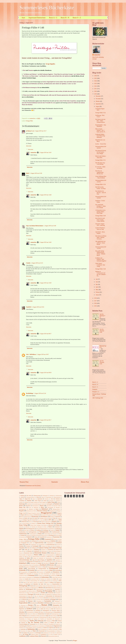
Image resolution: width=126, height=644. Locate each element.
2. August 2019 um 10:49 (50, 226)
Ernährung (58, 529)
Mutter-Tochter (43, 586)
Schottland (38, 611)
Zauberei (25, 633)
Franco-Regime (59, 535)
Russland (43, 607)
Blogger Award (23, 513)
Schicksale (21, 611)
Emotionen (57, 527)
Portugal (53, 600)
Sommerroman (41, 614)
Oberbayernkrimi (22, 596)
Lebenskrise (36, 574)
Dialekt (43, 522)
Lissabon (27, 579)
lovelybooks (43, 634)
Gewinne (28, 546)
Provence (30, 601)
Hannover (58, 550)
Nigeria (28, 593)
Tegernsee (36, 619)
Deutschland (36, 522)
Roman (44, 605)
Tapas (59, 617)
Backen (21, 506)
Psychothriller (48, 601)
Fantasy (40, 534)
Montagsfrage (23, 586)
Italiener (35, 558)
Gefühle (31, 543)
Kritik (38, 570)
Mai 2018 (30, 582)
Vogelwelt (51, 628)
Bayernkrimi (49, 506)
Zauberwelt (31, 633)
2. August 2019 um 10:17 (40, 131)
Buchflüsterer (44, 517)
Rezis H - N (65, 18)
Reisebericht (33, 603)
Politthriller (47, 600)
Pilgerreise (30, 600)
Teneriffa (42, 619)
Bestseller (58, 507)
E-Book (57, 525)
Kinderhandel (33, 563)
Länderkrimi (48, 581)
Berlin (42, 507)
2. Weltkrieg (22, 496)
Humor (36, 555)
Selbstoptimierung (49, 612)
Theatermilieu (49, 619)
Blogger (59, 511)
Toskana (52, 623)
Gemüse (27, 544)
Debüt (60, 520)
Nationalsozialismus (40, 589)
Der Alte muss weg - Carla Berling (100, 164)
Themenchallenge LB (23, 621)
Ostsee (30, 598)
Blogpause (59, 513)
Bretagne (60, 515)
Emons (50, 527)
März (97, 290)
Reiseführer (41, 603)
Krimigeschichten (42, 569)
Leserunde (46, 576)
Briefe (22, 517)
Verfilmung (21, 628)
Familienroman (23, 534)
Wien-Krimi (23, 631)
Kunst (51, 570)
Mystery (55, 586)
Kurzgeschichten (33, 572)
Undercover (58, 624)
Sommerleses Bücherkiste (47, 8)
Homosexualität (22, 555)
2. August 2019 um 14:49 (45, 242)
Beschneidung (50, 507)
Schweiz (37, 612)
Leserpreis (40, 576)
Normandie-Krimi (23, 594)
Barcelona (28, 506)
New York (58, 591)
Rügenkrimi (22, 609)
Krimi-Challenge (31, 569)
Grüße (26, 550)
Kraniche (27, 567)
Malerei (47, 582)
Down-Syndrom (26, 523)
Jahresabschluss (49, 558)
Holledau (52, 553)
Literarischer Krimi (35, 579)
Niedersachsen (22, 593)
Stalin (28, 616)
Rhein (38, 605)
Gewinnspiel (35, 546)
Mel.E (28, 173)
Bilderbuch (45, 509)
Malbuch (41, 582)
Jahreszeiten (57, 558)
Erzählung (39, 530)
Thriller (32, 621)
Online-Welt (30, 596)
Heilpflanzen (37, 551)
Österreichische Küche (53, 636)
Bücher (26, 518)
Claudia (28, 263)
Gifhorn (49, 546)
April (97, 287)
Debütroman (24, 522)
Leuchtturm (53, 576)
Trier (37, 624)
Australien (29, 504)
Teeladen (29, 619)
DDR (46, 520)
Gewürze (43, 546)
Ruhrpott (38, 607)
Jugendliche (58, 560)
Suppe (47, 616)
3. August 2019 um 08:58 (45, 373)
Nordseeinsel (51, 593)
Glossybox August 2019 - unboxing (100, 225)
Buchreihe (58, 517)
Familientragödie (33, 534)
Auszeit (43, 504)
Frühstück (56, 539)
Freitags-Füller (29, 121)
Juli (97, 279)
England (21, 529)
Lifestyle (21, 579)
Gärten (31, 550)
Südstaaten (36, 617)
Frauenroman (56, 537)
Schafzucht (58, 609)
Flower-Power (44, 535)
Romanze (27, 607)
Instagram (95, 389)
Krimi (21, 568)
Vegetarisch (57, 626)
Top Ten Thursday (34, 622)
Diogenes (54, 522)
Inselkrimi (43, 556)
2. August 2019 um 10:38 (36, 173)
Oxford (41, 598)
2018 (96, 298)
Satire (52, 609)
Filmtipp (60, 534)
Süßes (50, 617)
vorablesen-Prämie (34, 636)
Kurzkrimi (41, 572)
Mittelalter (36, 584)
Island (58, 556)
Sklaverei (29, 614)
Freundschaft (48, 539)
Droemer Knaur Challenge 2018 (45, 523)
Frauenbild (42, 537)
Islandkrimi (22, 558)
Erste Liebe (26, 530)
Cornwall (34, 520)
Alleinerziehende (57, 497)
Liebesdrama (36, 577)
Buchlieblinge (30, 393)
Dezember (98, 96)
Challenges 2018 (43, 518)
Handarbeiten (51, 550)
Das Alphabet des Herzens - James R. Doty (101, 193)
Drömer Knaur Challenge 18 (36, 525)
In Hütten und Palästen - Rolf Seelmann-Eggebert (101, 259)
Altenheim (47, 499)
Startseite (55, 482)
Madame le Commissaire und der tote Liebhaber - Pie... (101, 274)
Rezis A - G (53, 18)
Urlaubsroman (49, 626)
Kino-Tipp (46, 563)
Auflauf (59, 502)
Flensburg (34, 535)
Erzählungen (46, 530)
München (21, 589)
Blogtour (23, 515)
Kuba (42, 570)
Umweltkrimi (51, 624)
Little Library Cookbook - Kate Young (100, 265)
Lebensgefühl (29, 574)
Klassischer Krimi (28, 565)
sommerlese (33, 153)
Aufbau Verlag (51, 502)
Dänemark (51, 525)
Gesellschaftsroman (50, 544)
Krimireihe (22, 570)
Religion (54, 603)
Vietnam (45, 628)
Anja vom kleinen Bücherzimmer (35, 226)
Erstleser (32, 530)
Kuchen (46, 570)
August (98, 106)
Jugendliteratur (22, 562)
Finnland (22, 535)
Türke (41, 624)
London (54, 579)
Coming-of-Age (26, 520)
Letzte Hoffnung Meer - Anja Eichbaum (101, 177)
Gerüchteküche (41, 544)
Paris (45, 598)
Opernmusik (41, 596)
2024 (96, 81)
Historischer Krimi (28, 553)
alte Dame (53, 633)
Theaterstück (57, 619)
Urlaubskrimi (34, 626)
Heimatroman (44, 551)
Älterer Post (85, 482)
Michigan (21, 584)
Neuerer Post (24, 482)
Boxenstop (49, 515)
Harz (24, 551)
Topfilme (46, 623)
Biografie (21, 511)
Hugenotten (30, 555)
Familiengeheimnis (33, 532)
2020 (96, 91)
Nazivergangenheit (23, 591)
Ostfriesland (57, 596)
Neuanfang (40, 591)
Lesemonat (31, 575)
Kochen (52, 565)
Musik (32, 586)
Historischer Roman (40, 553)
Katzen (55, 562)
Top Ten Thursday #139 (102, 362)
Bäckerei (21, 518)
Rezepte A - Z (96, 392)
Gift (53, 546)
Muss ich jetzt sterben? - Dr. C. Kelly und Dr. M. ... (101, 130)
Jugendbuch (50, 560)
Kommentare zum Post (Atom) (33, 486)
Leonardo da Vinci (23, 576)
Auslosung (22, 504)
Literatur (42, 579)
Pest (20, 600)
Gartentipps (41, 541)
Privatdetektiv (22, 601)
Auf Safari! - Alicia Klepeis (100, 233)
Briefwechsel (27, 517)
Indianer (21, 556)
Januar (97, 295)
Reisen (48, 603)
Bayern (42, 506)
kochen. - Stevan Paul (101, 144)
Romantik (21, 607)
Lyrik (43, 581)
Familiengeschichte (44, 532)
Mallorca (52, 582)
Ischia (53, 556)
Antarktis (21, 502)
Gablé (22, 541)
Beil (30, 507)
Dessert (30, 522)
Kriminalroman (54, 568)
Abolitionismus (59, 496)
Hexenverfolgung (57, 551)
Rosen (33, 607)
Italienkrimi (41, 558)
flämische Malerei (35, 634)
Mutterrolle (50, 586)
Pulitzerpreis (57, 601)
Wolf (20, 633)
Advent (22, 497)
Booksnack (37, 515)
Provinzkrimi (39, 601)
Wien (61, 629)
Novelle (38, 594)
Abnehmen (52, 496)
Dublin (45, 525)
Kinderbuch (23, 563)
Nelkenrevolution (32, 591)
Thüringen (48, 621)
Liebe (58, 575)
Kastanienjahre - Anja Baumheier (101, 126)
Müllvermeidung (57, 588)
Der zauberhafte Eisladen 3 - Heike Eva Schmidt (100, 206)
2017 (96, 301)
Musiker (37, 586)
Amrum (45, 501)
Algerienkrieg (49, 497)
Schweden (22, 612)
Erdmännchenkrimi (44, 529)
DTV (50, 520)
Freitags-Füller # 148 (100, 269)
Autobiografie (49, 504)
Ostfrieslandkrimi (23, 598)
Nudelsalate (49, 594)
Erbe (37, 529)
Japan (34, 560)
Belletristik (36, 507)
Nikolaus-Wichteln (35, 593)
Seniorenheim (57, 612)
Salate (42, 609)
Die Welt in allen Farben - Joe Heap (100, 188)
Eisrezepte (40, 527)
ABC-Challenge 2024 (98, 398)
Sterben (38, 616)
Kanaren (42, 562)
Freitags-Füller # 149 (100, 216)
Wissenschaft (42, 631)
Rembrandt (60, 603)
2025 (96, 78)
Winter (34, 631)
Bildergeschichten (56, 509)
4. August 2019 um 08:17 (45, 420)
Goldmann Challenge (44, 548)
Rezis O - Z (77, 18)
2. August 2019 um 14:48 (45, 195)
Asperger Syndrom (34, 502)
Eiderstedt (21, 527)
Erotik (21, 530)
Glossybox (22, 548)
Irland (48, 556)
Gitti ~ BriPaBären (31, 354)
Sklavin (34, 614)
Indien (26, 556)
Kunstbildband (58, 570)
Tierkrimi (60, 621)
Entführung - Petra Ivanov (100, 116)
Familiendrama (22, 532)
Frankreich (29, 537)
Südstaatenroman (43, 617)
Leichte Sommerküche (45, 574)
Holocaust (58, 553)
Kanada (36, 562)
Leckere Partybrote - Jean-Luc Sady (100, 229)
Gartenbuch (27, 541)
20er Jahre (29, 496)
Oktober (98, 101)
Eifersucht (27, 527)
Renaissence (23, 605)
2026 (96, 76)
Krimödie (32, 570)
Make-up (36, 582)
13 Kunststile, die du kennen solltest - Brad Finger (100, 212)
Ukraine (45, 624)
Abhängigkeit (45, 496)
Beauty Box (22, 507)
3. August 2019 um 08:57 (45, 334)
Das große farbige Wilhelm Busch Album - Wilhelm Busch (100, 253)
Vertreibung (39, 628)
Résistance (49, 607)
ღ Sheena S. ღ (30, 131)
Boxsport (54, 515)
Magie (25, 582)
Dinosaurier (48, 522)
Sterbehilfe (33, 616)
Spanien (48, 614)
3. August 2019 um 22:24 (40, 393)
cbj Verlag (25, 634)
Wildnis (29, 631)
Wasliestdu (23, 629)
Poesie (35, 600)
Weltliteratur (44, 629)
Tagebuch (54, 617)
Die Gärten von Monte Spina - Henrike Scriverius (101, 237)
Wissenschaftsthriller (51, 631)
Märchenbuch (49, 588)
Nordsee (43, 593)
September (98, 104)
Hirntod (21, 553)
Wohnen (59, 631)
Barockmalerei (35, 506)
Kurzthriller (48, 572)
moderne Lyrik (57, 634)
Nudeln (43, 594)
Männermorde (34, 588)
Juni (97, 282)
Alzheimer (58, 499)
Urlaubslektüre (41, 626)
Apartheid (26, 502)
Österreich (43, 636)
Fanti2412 (29, 307)
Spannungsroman (55, 614)
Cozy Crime (40, 520)
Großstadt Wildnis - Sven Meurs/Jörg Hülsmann (100, 136)
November (98, 99)
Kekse (59, 562)
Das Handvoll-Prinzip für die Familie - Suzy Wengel (101, 152)
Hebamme (29, 551)
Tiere (53, 621)
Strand (43, 616)
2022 (96, 86)
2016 (96, 303)
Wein (39, 629)
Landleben (21, 574)
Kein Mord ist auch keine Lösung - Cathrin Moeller (100, 220)
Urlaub (28, 626)
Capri (31, 518)
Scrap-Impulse (50, 64)
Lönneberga (55, 581)
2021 (96, 89)
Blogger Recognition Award (34, 513)
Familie (57, 530)
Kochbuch (43, 565)
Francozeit (23, 537)
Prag (59, 600)
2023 (96, 84)
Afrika (38, 497)
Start (23, 18)
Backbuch (57, 504)
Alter (52, 499)
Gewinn (21, 546)
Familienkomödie (56, 532)
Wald (56, 628)
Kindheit (40, 563)
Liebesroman (45, 577)
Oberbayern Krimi (56, 594)
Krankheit (33, 567)
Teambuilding (22, 619)
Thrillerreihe (40, 621)
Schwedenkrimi (30, 612)
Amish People (38, 501)
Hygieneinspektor (51, 555)
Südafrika (21, 617)
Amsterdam (51, 501)
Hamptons (44, 550)
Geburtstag (47, 541)
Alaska (43, 497)
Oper (36, 596)
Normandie (58, 593)
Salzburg (47, 609)
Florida (39, 535)
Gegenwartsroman (39, 543)
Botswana (43, 515)
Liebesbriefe (29, 577)
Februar (98, 292)
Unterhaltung (22, 626)
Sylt (58, 616)
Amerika (29, 501)
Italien (28, 558)
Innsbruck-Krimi (36, 556)
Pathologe (58, 598)
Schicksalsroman (29, 611)
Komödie (58, 565)
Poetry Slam (40, 600)
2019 (96, 94)
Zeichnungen (38, 633)
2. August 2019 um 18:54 (38, 307)
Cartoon (36, 518)
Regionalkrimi (23, 603)
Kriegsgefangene (51, 567)
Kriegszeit (58, 567)
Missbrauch (28, 584)
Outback (36, 598)
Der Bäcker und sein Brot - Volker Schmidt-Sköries (100, 121)
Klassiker (52, 563)
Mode (42, 584)
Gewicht (58, 544)
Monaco (48, 584)
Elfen (45, 527)
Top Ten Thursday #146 (102, 331)
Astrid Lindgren (42, 502)
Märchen (41, 588)
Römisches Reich (57, 607)
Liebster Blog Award (56, 577)
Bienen (37, 509)
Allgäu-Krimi (27, 499)
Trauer (58, 623)
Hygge (44, 555)
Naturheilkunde (49, 589)
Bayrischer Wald (57, 506)
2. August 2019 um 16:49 (45, 283)
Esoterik (52, 530)
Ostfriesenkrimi (49, 596)
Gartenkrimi (34, 541)
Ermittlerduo (51, 529)
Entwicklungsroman (30, 529)
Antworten (29, 146)
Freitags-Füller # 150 (100, 184)
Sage (37, 609)
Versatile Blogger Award (30, 628)
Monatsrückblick (56, 584)
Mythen (28, 588)
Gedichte (53, 541)
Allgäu (21, 499)
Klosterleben (36, 565)
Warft (61, 628)
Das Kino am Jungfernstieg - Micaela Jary (100, 172)
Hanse (20, 551)
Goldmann (34, 548)
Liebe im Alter (22, 577)
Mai (97, 284)
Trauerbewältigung (23, 624)
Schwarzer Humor (56, 611)
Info (30, 556)
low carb (50, 634)
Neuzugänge (49, 591)
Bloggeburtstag (53, 511)
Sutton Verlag (53, 616)
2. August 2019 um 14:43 (45, 153)
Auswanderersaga (36, 504)
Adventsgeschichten (30, 497)
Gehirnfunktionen (50, 543)
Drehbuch (33, 523)
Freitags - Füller (23, 539)
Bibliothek (31, 509)
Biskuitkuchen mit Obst (31, 511)
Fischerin (28, 535)
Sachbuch (29, 609)
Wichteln (56, 629)
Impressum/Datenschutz (37, 18)
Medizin (58, 582)
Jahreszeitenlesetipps (24, 560)
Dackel (56, 520)
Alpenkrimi (40, 499)
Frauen (36, 537)
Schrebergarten (46, 611)
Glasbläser (58, 546)
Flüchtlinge (51, 535)
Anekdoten (58, 501)
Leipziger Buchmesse (56, 574)
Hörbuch (58, 555)
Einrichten (34, 527)
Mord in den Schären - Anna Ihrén (101, 157)
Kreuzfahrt (39, 567)
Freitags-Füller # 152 (100, 113)
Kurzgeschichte (24, 572)
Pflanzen (24, 600)
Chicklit (49, 518)
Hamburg (36, 550)
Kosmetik (21, 567)
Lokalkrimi (48, 579)
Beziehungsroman (23, 509)
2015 (96, 306)
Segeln (42, 612)
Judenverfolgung (41, 560)
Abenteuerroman (37, 496)
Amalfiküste (22, 501)
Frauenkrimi (49, 537)
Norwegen (31, 594)
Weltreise (50, 629)
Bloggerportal (46, 513)
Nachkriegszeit (29, 589)
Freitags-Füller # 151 (100, 160)
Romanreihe (56, 605)
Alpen (34, 499)
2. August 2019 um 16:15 (37, 263)
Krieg (44, 567)
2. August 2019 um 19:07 (43, 354)
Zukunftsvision (46, 633)
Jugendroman (30, 562)
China (54, 518)
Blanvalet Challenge (42, 511)
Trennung (31, 624)
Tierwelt (23, 623)
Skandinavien (22, 614)
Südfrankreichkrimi (28, 617)
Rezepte (30, 605)
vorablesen (22, 636)
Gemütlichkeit (34, 544)
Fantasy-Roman (48, 534)
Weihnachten (31, 629)
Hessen (50, 551)
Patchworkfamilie (51, 598)
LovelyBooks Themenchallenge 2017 (32, 581)
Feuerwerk (54, 534)
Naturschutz (57, 589)
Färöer (60, 539)
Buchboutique (35, 517)
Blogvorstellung (30, 515)
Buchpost (52, 517)
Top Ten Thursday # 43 (102, 316)
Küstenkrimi (56, 572)
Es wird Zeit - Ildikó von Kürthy (100, 168)
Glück (28, 548)
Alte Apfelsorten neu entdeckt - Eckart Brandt (100, 243)
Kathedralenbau (48, 562)
